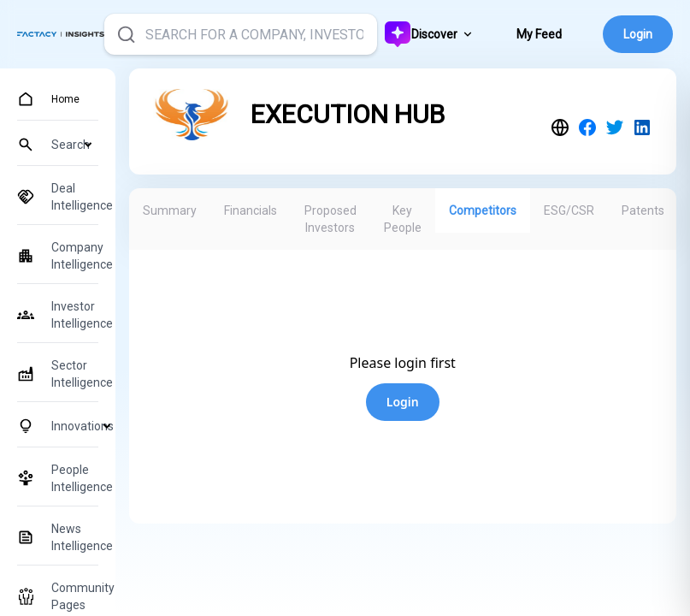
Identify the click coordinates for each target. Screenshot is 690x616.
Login (638, 34)
